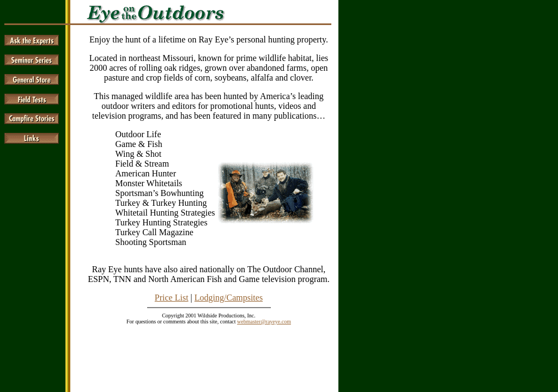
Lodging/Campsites (229, 298)
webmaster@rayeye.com (264, 321)
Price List (172, 298)
